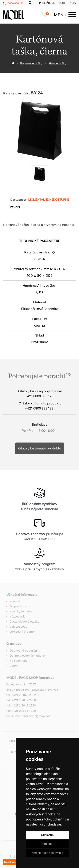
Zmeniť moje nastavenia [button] (47, 853)
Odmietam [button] (47, 844)
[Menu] (63, 15)
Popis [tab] (15, 207)
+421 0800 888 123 (39, 396)
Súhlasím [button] (48, 835)
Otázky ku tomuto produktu (40, 448)
